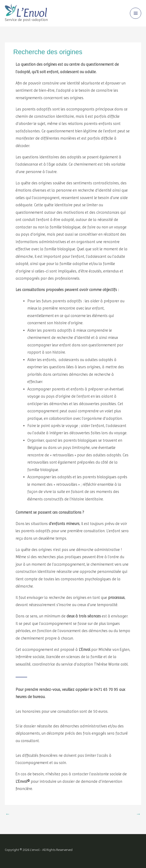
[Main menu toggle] (136, 13)
